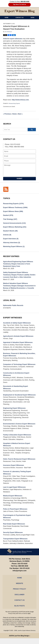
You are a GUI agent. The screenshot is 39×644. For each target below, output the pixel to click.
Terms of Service (23, 619)
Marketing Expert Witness (14, 247)
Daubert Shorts (10, 231)
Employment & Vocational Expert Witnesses (15, 399)
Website (19, 589)
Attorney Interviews (12, 243)
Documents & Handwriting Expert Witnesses (16, 390)
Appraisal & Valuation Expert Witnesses (18, 345)
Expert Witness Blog (20, 11)
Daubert (8, 215)
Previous (7, 114)
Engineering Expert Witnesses (14, 413)
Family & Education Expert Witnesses (17, 440)
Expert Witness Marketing (15, 227)
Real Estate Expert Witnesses (14, 529)
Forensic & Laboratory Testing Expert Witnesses (17, 478)
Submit (19, 178)
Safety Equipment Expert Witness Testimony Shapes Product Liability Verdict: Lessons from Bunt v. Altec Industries (16, 276)
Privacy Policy (19, 595)
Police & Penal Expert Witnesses (15, 514)
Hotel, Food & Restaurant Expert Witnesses (19, 464)
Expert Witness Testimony (15, 207)
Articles (7, 235)
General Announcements (14, 223)
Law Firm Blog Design (19, 641)
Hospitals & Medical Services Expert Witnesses (17, 450)
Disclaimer (19, 600)
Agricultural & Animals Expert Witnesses (18, 339)
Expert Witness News (13, 211)
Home (6, 18)
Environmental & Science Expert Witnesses (19, 429)
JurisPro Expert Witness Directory (27, 636)
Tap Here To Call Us (19, 4)
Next (20, 114)
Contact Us (19, 18)
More (33, 18)
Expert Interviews (11, 239)
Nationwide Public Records (13, 308)
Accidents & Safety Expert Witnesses (17, 326)
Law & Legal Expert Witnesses (15, 493)
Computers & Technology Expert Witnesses (19, 367)
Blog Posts (19, 612)
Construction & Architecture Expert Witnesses (16, 377)
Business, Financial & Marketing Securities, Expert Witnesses (19, 357)
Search (32, 129)
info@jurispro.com (20, 576)
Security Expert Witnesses (13, 538)
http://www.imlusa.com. (21, 100)
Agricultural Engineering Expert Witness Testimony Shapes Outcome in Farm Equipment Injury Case (18, 264)
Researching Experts (14, 103)
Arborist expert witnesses (13, 39)
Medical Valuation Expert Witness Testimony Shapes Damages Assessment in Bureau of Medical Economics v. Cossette (19, 288)
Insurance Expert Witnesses (14, 471)
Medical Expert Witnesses (13, 501)
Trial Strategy (10, 219)
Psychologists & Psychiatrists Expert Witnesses (17, 522)
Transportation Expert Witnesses (15, 544)
